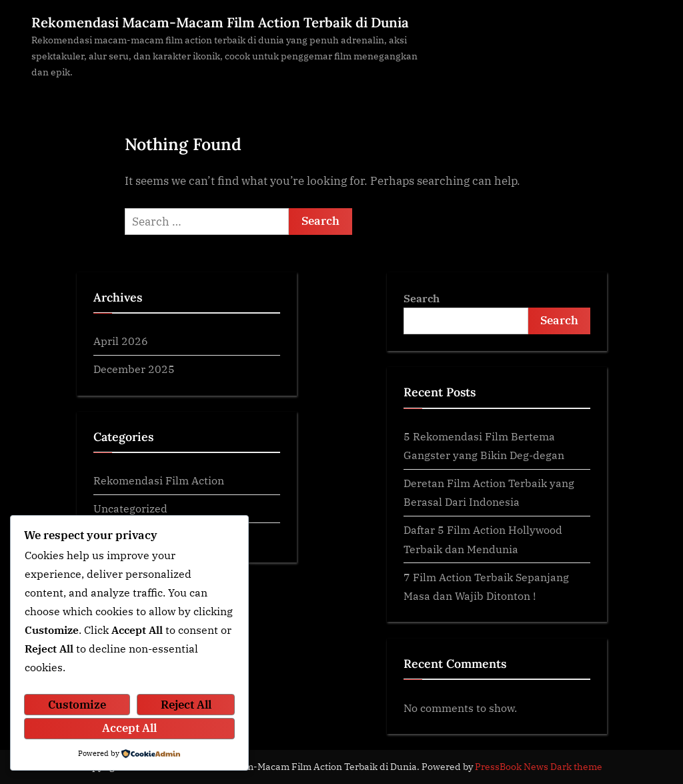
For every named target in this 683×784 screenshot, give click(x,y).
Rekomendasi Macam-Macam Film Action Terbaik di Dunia (220, 22)
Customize (77, 705)
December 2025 (134, 369)
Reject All (186, 705)
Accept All (129, 728)
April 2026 (121, 341)
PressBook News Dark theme (539, 767)
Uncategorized (130, 508)
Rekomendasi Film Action (159, 480)
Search (422, 298)
